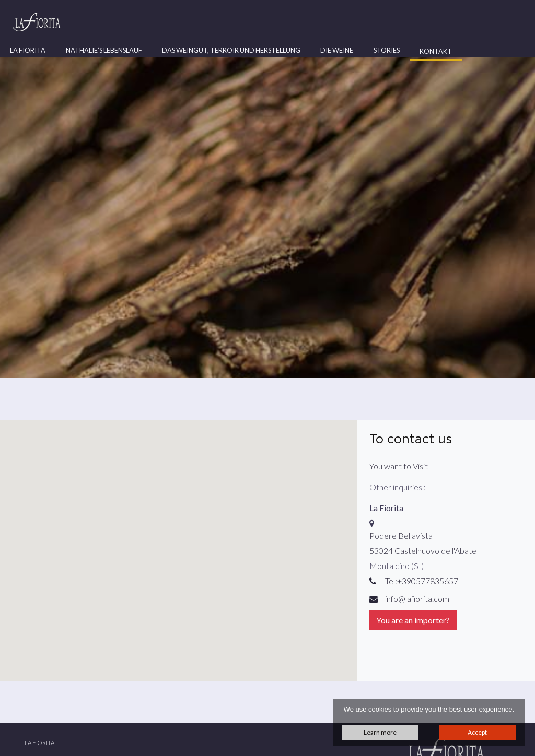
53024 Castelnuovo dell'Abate (423, 551)
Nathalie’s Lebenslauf (104, 50)
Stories (387, 50)
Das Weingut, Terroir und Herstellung (231, 50)
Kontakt (436, 51)
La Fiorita (28, 50)
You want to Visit (399, 466)
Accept (477, 732)
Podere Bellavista (401, 535)
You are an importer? (413, 620)
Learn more (380, 732)
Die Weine (337, 50)
